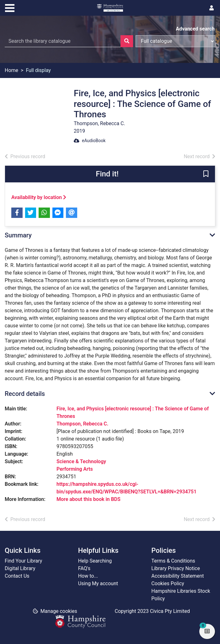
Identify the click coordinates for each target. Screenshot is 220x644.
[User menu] (212, 8)
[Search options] (175, 41)
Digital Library (20, 568)
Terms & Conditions (173, 561)
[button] (206, 174)
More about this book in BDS (89, 499)
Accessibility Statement (177, 576)
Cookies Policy (168, 583)
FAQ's (84, 568)
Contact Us (17, 576)
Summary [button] (18, 235)
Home (11, 70)
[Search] (127, 41)
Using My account (98, 583)
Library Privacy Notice (176, 568)
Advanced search (195, 29)
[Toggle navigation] (10, 7)
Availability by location (39, 197)
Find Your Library (23, 561)
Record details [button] (25, 394)
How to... (88, 576)
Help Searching (95, 561)
